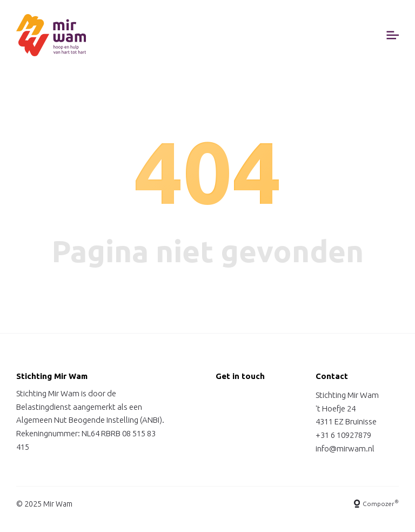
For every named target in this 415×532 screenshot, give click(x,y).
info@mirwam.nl (345, 448)
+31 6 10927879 (343, 435)
